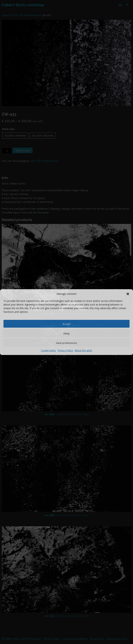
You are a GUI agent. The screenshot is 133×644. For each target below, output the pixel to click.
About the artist (83, 350)
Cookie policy (48, 350)
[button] (128, 294)
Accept (67, 324)
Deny (66, 333)
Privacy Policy (65, 350)
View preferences (66, 343)
